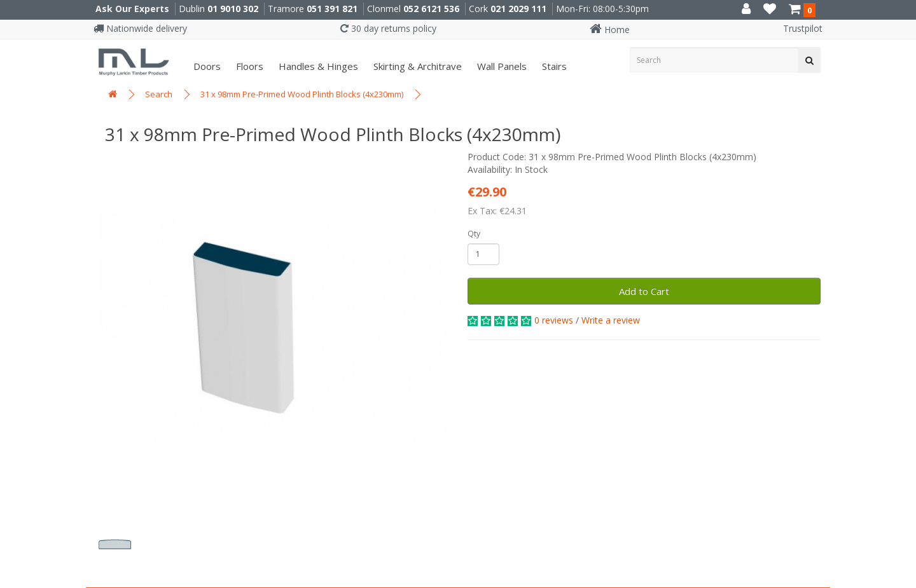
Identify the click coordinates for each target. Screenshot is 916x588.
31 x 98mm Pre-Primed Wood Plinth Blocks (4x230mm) (302, 94)
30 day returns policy (388, 28)
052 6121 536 (431, 9)
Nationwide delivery (140, 28)
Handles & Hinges (317, 66)
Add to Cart (644, 291)
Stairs (553, 66)
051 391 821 (332, 9)
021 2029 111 (518, 9)
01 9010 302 (233, 9)
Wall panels (501, 66)
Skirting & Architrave (416, 66)
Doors (206, 66)
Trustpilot (803, 28)
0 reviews (554, 320)
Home (610, 30)
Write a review (611, 320)
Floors (248, 66)
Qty (474, 234)
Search (159, 94)
